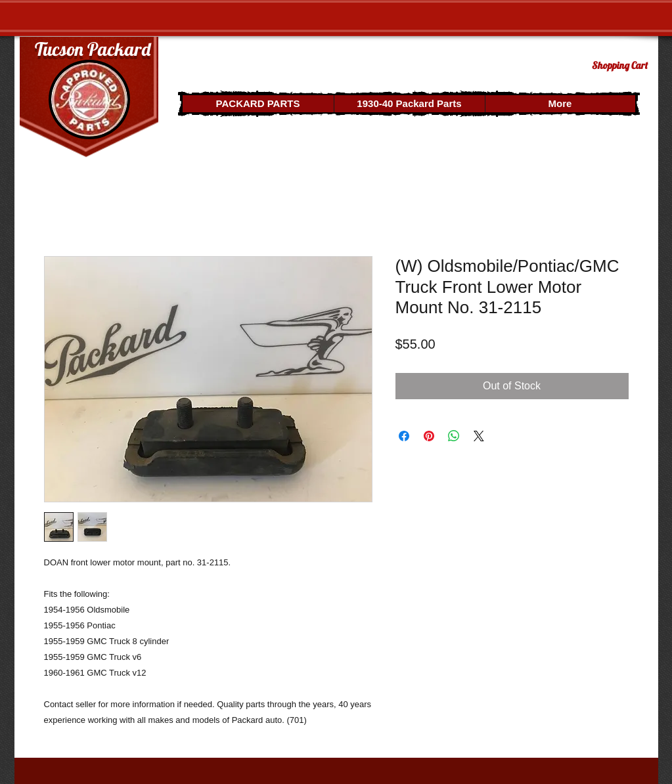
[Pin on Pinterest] (429, 436)
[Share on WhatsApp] (454, 436)
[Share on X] (479, 436)
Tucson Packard (93, 49)
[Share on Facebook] (404, 436)
